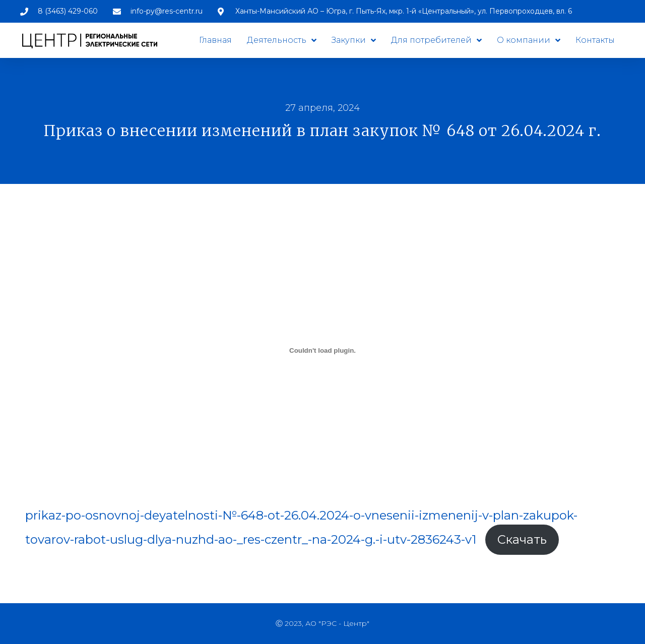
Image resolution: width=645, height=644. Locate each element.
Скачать (522, 539)
